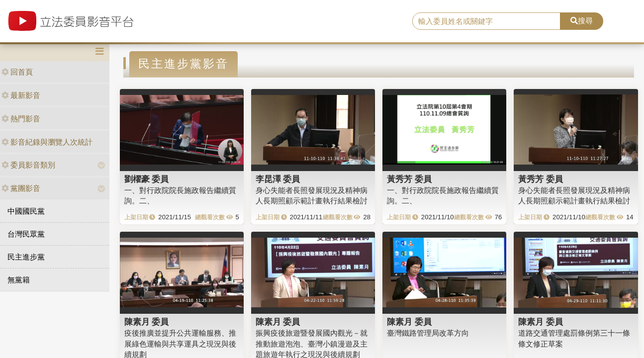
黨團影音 (21, 188)
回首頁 (17, 72)
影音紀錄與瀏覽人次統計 (47, 142)
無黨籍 (19, 280)
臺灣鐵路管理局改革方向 (428, 333)
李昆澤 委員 (278, 179)
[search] (486, 21)
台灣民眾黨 (26, 234)
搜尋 (582, 21)
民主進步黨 (26, 257)
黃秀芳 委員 (409, 179)
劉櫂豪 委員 (147, 179)
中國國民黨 (26, 211)
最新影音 (21, 95)
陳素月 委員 (147, 322)
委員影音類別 (28, 165)
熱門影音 (21, 119)
